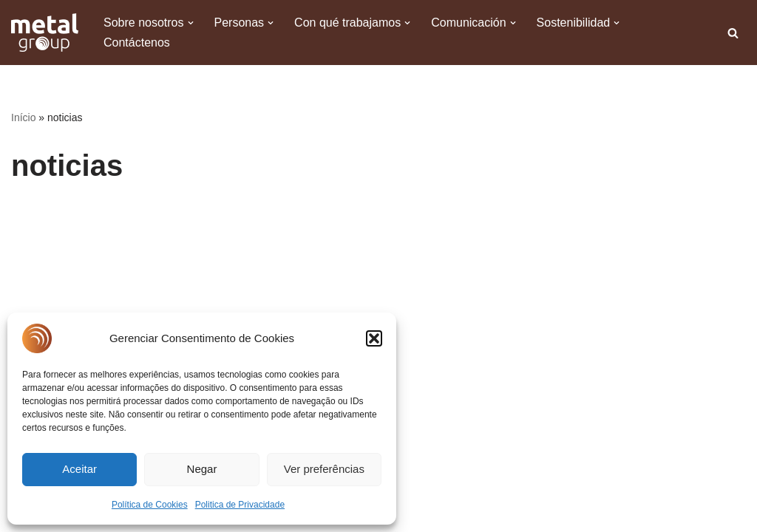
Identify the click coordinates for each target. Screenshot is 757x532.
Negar (202, 469)
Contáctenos (137, 42)
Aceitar (79, 469)
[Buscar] (733, 33)
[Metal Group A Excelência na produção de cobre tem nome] (45, 33)
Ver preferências (324, 469)
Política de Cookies (150, 505)
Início (23, 117)
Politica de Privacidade (240, 505)
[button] (374, 338)
